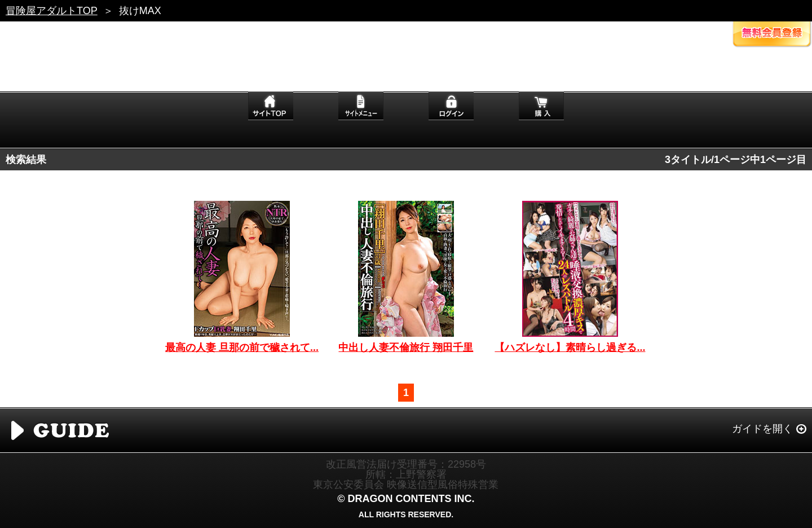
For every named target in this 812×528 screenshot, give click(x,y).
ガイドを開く (762, 429)
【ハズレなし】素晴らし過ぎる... (570, 347)
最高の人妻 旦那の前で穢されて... (242, 347)
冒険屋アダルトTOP (52, 11)
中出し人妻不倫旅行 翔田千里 (406, 347)
